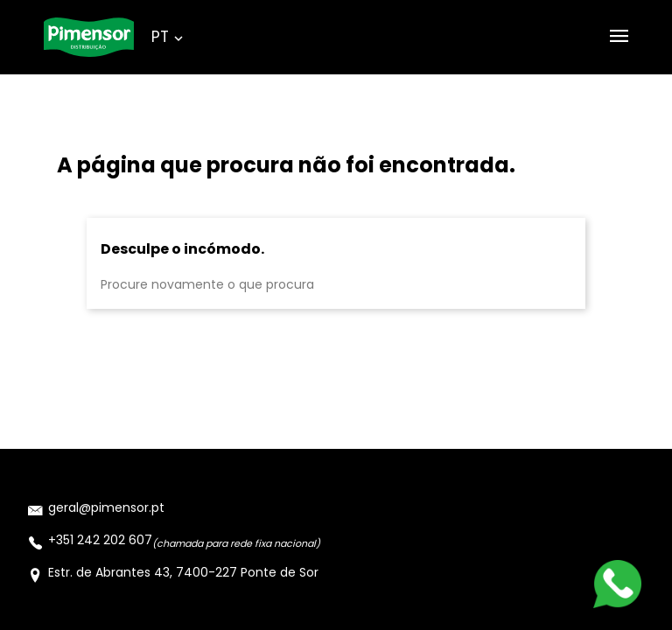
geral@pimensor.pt (106, 507)
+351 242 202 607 (100, 540)
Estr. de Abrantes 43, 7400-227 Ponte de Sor (183, 572)
